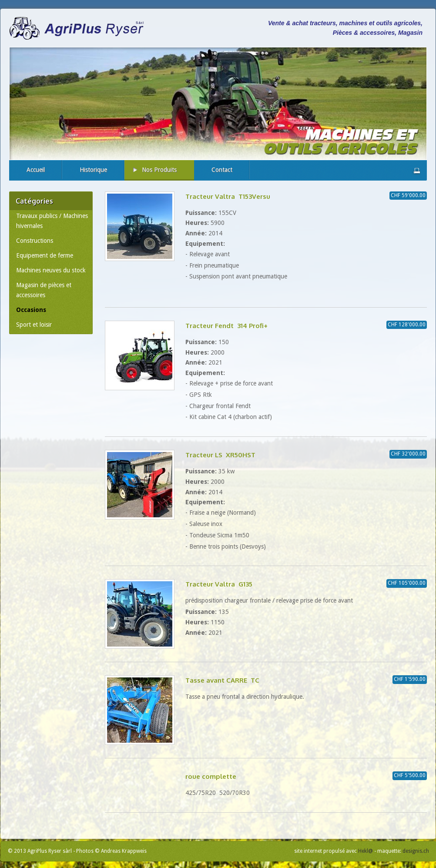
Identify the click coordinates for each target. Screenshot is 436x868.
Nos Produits (159, 170)
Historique (93, 170)
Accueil (36, 170)
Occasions (31, 310)
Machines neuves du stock (51, 270)
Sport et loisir (34, 325)
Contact (222, 170)
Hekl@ (366, 851)
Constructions (35, 241)
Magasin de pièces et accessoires (44, 290)
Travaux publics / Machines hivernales (52, 221)
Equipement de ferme (45, 255)
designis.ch (416, 851)
